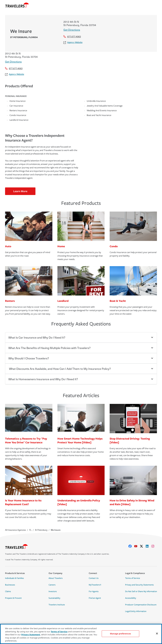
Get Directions (72, 30)
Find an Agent (95, 598)
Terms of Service (133, 578)
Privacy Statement (31, 635)
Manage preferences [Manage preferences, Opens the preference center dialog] (120, 634)
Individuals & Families (14, 578)
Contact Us (94, 578)
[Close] (157, 634)
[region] (81, 634)
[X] (143, 546)
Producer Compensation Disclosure (141, 605)
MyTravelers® (95, 585)
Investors (53, 591)
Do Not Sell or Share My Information (141, 591)
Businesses (10, 585)
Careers (52, 585)
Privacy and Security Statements (139, 585)
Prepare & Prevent (13, 598)
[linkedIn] (148, 546)
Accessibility (131, 598)
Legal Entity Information (136, 611)
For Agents (94, 591)
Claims (8, 591)
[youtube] (137, 546)
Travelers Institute (57, 605)
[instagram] (154, 546)
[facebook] (131, 546)
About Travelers (56, 578)
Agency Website (73, 42)
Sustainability (54, 598)
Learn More (20, 191)
